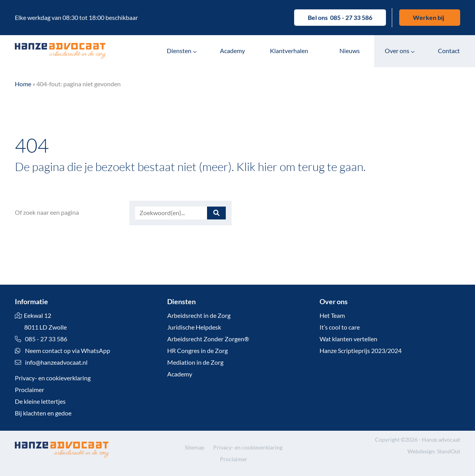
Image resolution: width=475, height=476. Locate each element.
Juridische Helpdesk (194, 327)
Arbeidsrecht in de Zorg (199, 315)
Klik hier (257, 166)
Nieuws (350, 51)
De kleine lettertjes (40, 401)
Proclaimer (29, 390)
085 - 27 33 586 (351, 17)
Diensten (179, 51)
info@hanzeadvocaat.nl (56, 362)
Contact (449, 51)
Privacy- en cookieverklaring (53, 378)
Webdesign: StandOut (434, 451)
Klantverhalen (289, 51)
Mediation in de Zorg (195, 362)
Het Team (332, 315)
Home (23, 84)
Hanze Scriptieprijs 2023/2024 (361, 350)
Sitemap (195, 447)
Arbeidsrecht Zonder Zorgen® (208, 339)
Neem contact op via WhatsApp (62, 350)
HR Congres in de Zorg (197, 350)
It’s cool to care (340, 327)
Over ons (397, 51)
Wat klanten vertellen (348, 339)
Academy (232, 51)
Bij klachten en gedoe (43, 413)
